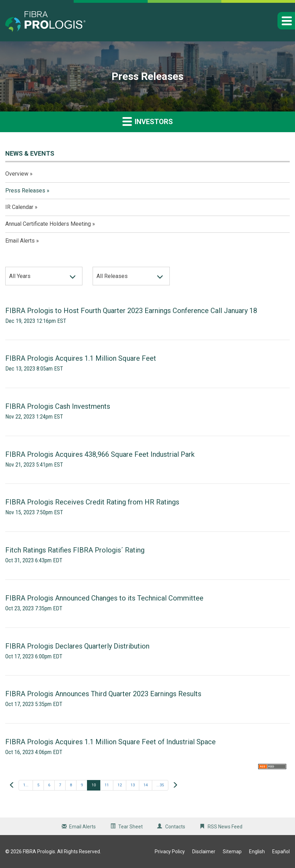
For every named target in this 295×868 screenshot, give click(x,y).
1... (26, 785)
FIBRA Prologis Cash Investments (58, 406)
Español (281, 852)
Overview (17, 174)
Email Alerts (20, 241)
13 (133, 785)
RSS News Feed (225, 827)
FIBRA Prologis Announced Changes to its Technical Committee (104, 598)
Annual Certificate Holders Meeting (48, 224)
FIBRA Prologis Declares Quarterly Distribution (77, 646)
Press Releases (25, 191)
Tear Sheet (130, 827)
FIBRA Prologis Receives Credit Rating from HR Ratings (92, 502)
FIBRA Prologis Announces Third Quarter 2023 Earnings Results (103, 694)
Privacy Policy (170, 852)
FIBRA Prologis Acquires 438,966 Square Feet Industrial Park (100, 454)
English (257, 852)
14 (146, 785)
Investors (148, 121)
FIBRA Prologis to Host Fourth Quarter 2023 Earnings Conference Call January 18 (131, 311)
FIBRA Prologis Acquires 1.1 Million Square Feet (81, 358)
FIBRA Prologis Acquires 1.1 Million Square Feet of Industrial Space (110, 742)
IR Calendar (19, 207)
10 (94, 785)
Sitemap (232, 852)
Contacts (175, 827)
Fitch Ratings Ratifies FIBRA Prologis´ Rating (75, 550)
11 (107, 785)
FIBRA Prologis (39, 852)
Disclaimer (204, 852)
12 (120, 785)
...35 (160, 785)
